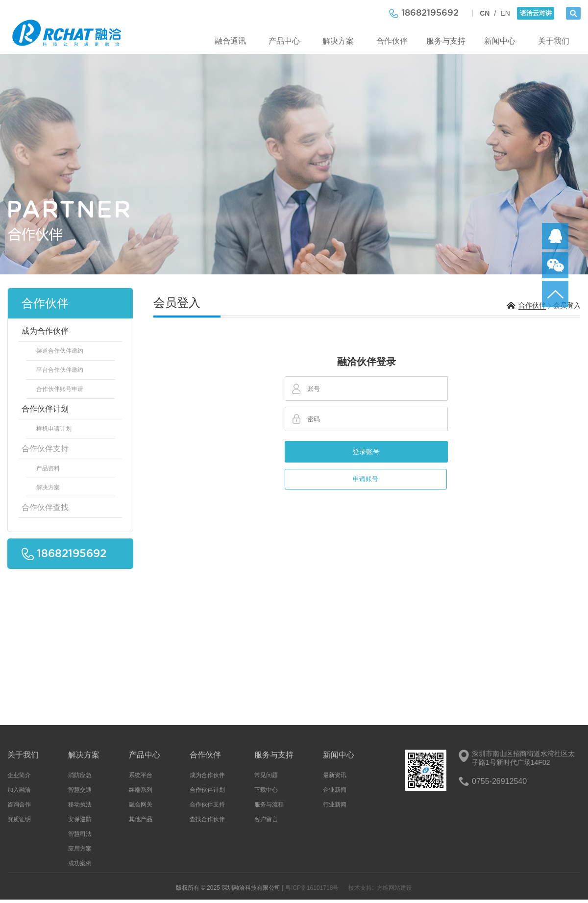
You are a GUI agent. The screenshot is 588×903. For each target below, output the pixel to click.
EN (505, 13)
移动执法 (80, 805)
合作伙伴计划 (45, 409)
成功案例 (80, 863)
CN (485, 13)
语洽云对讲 (536, 13)
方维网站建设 (394, 888)
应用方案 (80, 849)
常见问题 (266, 775)
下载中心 (266, 790)
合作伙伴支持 (45, 449)
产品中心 (284, 41)
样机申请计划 (54, 429)
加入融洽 (19, 790)
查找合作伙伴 (207, 819)
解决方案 (338, 41)
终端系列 (141, 790)
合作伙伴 (392, 41)
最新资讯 (335, 775)
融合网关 (141, 805)
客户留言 (266, 819)
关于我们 (554, 41)
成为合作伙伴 (45, 331)
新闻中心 (500, 41)
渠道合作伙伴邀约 (60, 351)
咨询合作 (19, 805)
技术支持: (361, 888)
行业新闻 (335, 805)
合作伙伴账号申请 (60, 389)
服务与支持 (446, 41)
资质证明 (19, 819)
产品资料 (48, 468)
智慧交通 (80, 790)
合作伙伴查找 (45, 507)
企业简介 (19, 775)
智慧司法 (80, 834)
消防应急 (80, 775)
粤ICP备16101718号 (312, 888)
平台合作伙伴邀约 (60, 370)
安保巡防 (80, 819)
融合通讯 (230, 41)
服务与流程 (269, 805)
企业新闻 (335, 790)
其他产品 (141, 819)
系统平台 (141, 775)
